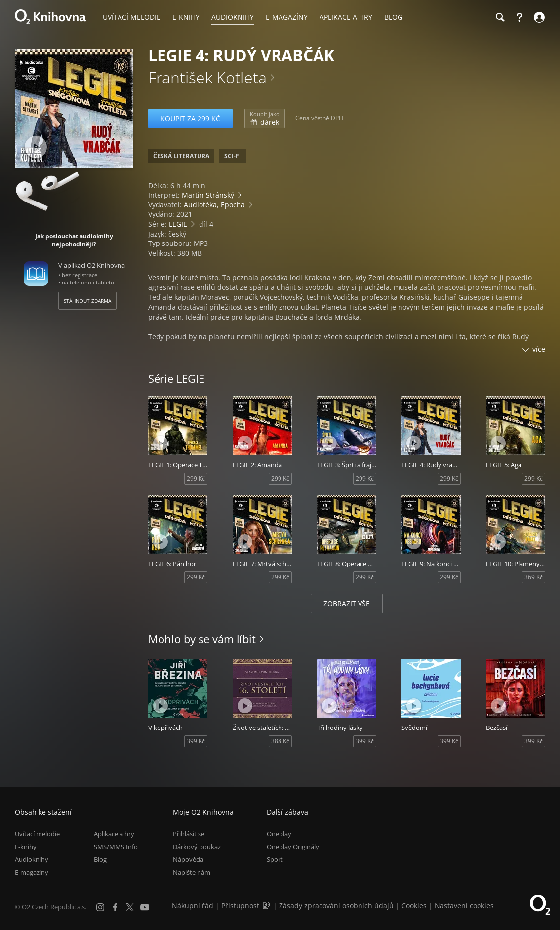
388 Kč (280, 741)
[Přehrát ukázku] (36, 147)
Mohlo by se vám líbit (202, 639)
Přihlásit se (189, 834)
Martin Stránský (208, 195)
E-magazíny (32, 872)
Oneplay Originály (293, 847)
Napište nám (192, 872)
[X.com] (130, 907)
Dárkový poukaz (197, 847)
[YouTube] (145, 907)
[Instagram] (100, 907)
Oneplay (279, 834)
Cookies (414, 906)
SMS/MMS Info (116, 847)
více (539, 349)
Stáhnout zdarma (87, 301)
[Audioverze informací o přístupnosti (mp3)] (267, 906)
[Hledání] (500, 17)
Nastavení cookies (464, 906)
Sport (275, 859)
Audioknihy (32, 859)
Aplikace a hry (114, 834)
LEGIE (178, 224)
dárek (265, 119)
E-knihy (26, 847)
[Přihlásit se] (538, 17)
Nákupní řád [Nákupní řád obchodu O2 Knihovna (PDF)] (193, 906)
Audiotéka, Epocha (214, 205)
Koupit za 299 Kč (190, 118)
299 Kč (196, 478)
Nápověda (188, 859)
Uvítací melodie (37, 834)
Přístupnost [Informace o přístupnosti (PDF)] (240, 906)
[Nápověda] (520, 17)
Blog (100, 859)
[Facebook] (115, 907)
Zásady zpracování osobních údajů (336, 906)
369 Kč (534, 577)
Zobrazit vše (347, 603)
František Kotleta (207, 77)
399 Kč (196, 741)
